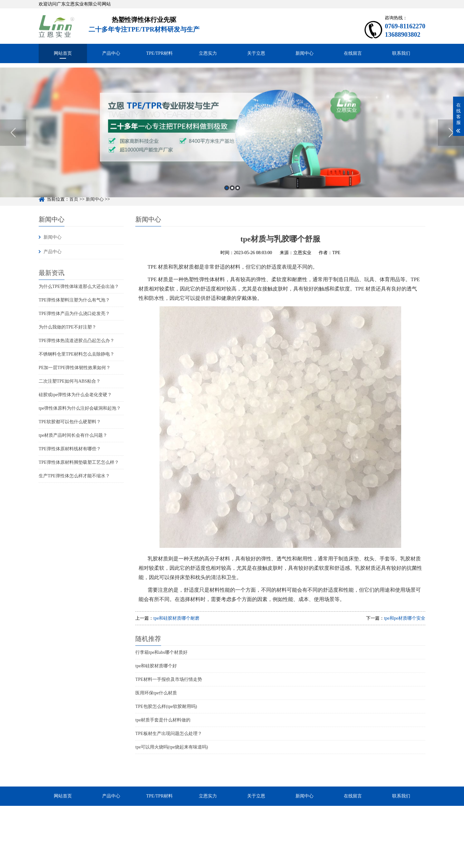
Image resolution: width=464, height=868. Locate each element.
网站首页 (63, 53)
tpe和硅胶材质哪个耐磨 (176, 618)
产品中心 (111, 53)
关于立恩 (256, 53)
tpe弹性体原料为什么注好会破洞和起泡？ (80, 408)
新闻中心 (304, 53)
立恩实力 (208, 53)
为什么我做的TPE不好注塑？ (68, 327)
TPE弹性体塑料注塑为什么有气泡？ (74, 300)
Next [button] (451, 146)
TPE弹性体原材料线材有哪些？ (70, 449)
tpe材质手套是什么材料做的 (163, 720)
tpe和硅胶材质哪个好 (156, 666)
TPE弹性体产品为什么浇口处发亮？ (74, 314)
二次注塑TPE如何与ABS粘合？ (70, 381)
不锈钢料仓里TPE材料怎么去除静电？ (77, 354)
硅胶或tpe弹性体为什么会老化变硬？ (75, 395)
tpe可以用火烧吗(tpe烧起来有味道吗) (172, 747)
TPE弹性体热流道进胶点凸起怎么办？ (77, 341)
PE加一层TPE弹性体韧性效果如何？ (75, 368)
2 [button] (232, 201)
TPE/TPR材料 (159, 53)
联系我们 (401, 53)
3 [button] (238, 201)
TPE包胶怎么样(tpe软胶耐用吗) (166, 706)
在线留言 (353, 53)
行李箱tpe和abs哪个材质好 (161, 652)
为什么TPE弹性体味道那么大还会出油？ (79, 286)
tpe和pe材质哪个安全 (405, 618)
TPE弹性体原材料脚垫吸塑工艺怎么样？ (79, 462)
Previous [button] (13, 146)
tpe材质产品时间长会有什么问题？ (73, 435)
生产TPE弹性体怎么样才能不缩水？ (74, 476)
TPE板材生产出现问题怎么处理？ (169, 734)
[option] (232, 146)
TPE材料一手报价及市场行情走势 (169, 679)
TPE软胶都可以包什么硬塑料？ (70, 422)
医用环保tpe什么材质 (156, 693)
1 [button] (227, 201)
